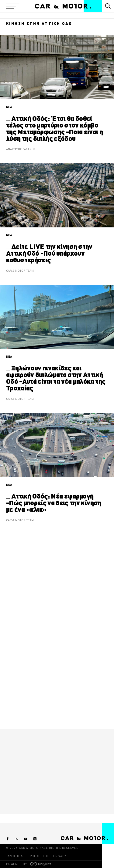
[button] (13, 6)
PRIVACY (60, 856)
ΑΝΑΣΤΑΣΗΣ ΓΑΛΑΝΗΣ (21, 149)
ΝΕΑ (9, 107)
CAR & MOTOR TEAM (20, 271)
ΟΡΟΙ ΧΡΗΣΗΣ (38, 856)
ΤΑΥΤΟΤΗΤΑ (14, 856)
